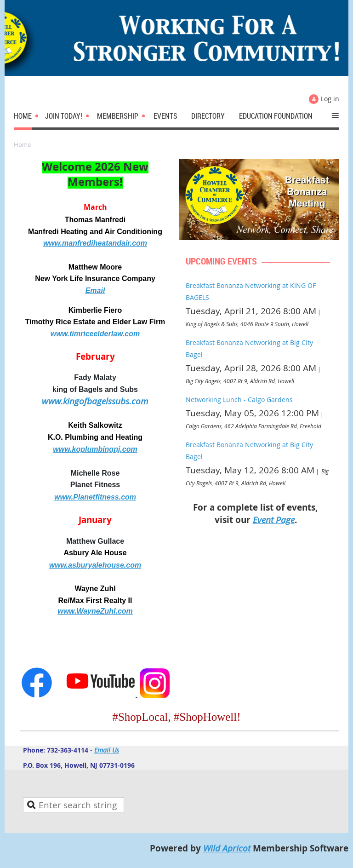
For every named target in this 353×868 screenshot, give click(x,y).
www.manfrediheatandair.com (95, 243)
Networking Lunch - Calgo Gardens (239, 400)
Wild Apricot (227, 848)
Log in (330, 99)
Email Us (107, 750)
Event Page (274, 520)
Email (95, 290)
